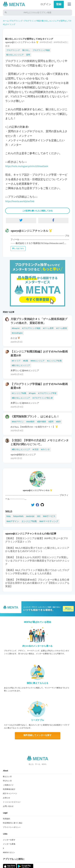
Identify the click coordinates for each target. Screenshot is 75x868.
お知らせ (6, 798)
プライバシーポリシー (12, 827)
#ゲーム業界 (48, 328)
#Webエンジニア (37, 361)
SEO (39, 516)
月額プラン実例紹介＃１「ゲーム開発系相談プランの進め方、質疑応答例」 (39, 321)
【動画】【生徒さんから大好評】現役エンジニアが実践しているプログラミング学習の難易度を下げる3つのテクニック (37, 561)
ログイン (46, 4)
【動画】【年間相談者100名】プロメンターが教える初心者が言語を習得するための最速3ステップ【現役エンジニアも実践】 (37, 583)
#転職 (26, 361)
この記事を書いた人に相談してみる (37, 211)
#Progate (32, 393)
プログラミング (16, 21)
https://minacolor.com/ (54, 243)
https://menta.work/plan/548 (20, 201)
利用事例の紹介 (9, 789)
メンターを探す (9, 840)
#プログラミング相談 (31, 328)
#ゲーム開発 (62, 328)
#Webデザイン (18, 422)
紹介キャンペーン (10, 793)
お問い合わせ (8, 806)
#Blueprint (16, 328)
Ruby (8, 516)
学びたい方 (7, 781)
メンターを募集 (9, 844)
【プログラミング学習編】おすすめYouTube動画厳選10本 (39, 386)
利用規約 (6, 819)
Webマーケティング (49, 521)
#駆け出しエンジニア (21, 365)
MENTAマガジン (9, 852)
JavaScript (30, 516)
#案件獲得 (42, 422)
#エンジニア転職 (54, 361)
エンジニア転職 (29, 521)
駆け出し (26, 50)
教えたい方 (7, 777)
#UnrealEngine (17, 333)
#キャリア (16, 361)
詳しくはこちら (18, 248)
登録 (59, 4)
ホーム (6, 21)
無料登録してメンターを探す (37, 735)
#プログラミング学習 (47, 393)
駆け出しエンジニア (15, 55)
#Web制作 (31, 422)
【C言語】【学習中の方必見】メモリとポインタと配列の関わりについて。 (40, 442)
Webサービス (49, 516)
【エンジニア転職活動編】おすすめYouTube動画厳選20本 (39, 354)
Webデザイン (13, 521)
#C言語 (35, 449)
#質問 (51, 422)
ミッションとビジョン (12, 802)
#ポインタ (45, 449)
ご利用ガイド (8, 785)
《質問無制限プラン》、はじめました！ (35, 417)
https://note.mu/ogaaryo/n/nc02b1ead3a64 (27, 166)
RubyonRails (18, 516)
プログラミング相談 (32, 21)
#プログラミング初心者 (43, 398)
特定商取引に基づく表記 (13, 823)
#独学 (58, 422)
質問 (28, 55)
